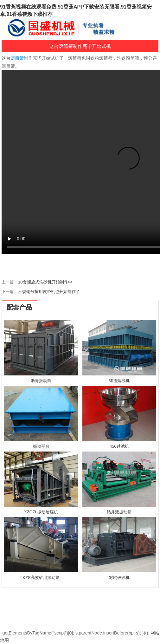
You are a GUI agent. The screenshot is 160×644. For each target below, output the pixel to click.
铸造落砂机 (119, 381)
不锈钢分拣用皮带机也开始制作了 (49, 292)
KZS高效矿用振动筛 (41, 578)
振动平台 (41, 446)
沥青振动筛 (41, 381)
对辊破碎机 (119, 578)
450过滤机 (119, 446)
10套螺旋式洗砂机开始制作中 (45, 282)
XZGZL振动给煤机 (41, 512)
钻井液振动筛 (119, 512)
